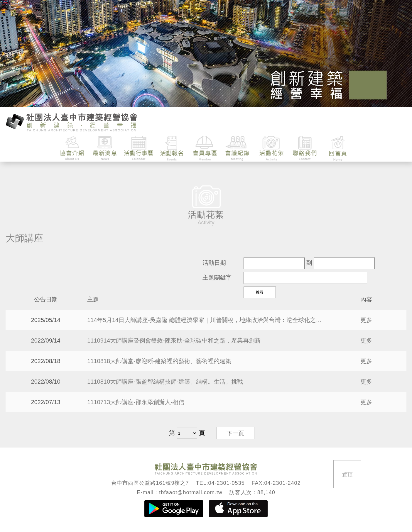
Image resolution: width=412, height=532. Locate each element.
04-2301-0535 (226, 483)
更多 (366, 320)
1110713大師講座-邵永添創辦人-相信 (136, 402)
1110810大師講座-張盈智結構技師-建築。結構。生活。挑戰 (165, 382)
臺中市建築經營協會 (72, 122)
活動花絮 (271, 149)
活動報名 (172, 149)
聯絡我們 (304, 149)
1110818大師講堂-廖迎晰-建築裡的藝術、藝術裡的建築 (159, 361)
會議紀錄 (238, 149)
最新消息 (105, 149)
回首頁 (338, 149)
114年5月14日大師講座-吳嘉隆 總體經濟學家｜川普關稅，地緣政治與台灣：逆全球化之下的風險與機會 (206, 320)
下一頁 (235, 433)
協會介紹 (72, 149)
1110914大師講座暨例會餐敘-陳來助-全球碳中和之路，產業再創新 (174, 340)
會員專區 (205, 149)
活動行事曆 (139, 149)
